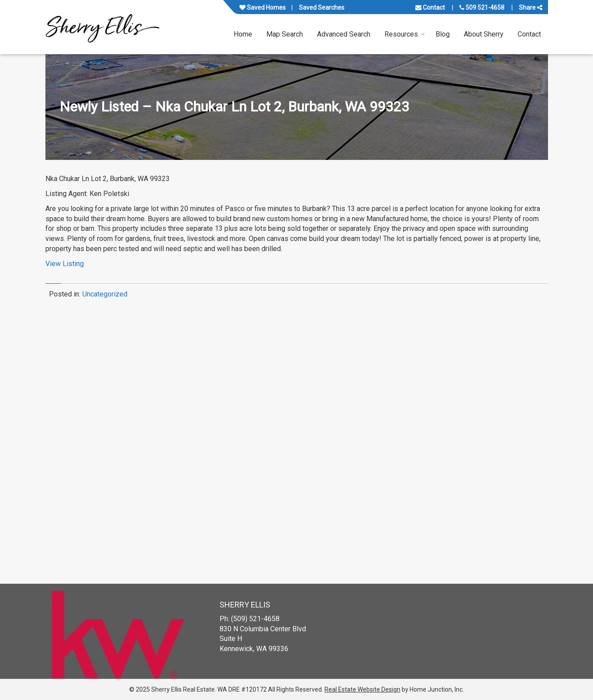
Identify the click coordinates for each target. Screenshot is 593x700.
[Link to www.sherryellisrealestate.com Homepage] (102, 27)
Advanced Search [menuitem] (344, 34)
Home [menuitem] (243, 34)
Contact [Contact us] (430, 7)
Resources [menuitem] (401, 34)
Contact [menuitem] (529, 34)
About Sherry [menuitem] (484, 34)
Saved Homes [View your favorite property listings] (263, 7)
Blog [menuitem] (443, 34)
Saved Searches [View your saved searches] (322, 7)
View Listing (65, 264)
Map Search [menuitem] (285, 34)
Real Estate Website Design (362, 689)
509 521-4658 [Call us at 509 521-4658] (482, 7)
